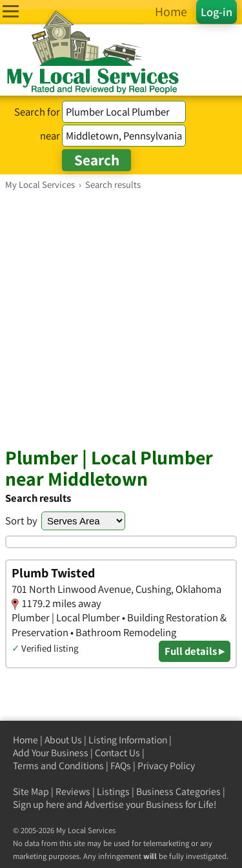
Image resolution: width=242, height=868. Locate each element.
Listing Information (128, 740)
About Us (63, 740)
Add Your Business (51, 753)
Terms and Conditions (58, 766)
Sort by (21, 521)
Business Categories (178, 791)
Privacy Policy (166, 766)
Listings (113, 791)
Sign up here (39, 804)
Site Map (31, 791)
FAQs (121, 766)
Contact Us (117, 753)
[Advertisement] (121, 318)
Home (25, 740)
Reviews (73, 791)
